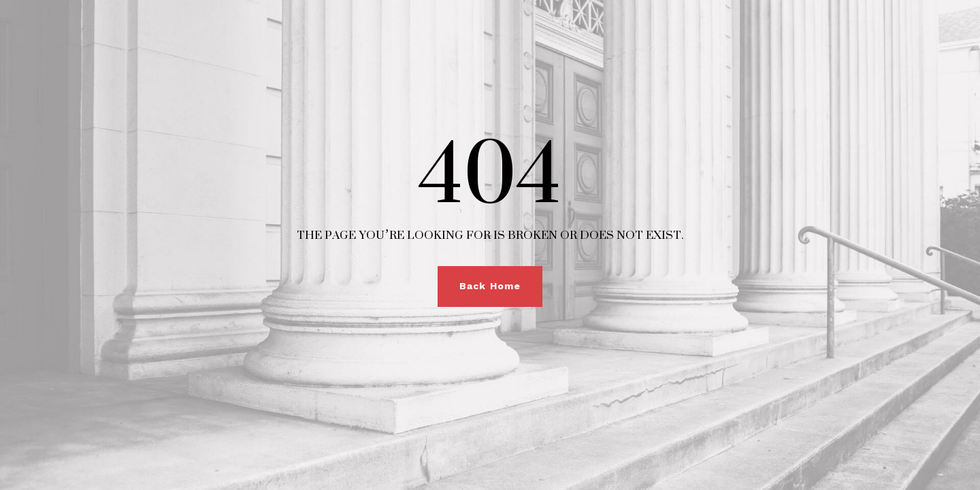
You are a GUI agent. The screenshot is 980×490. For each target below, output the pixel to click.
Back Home (490, 286)
